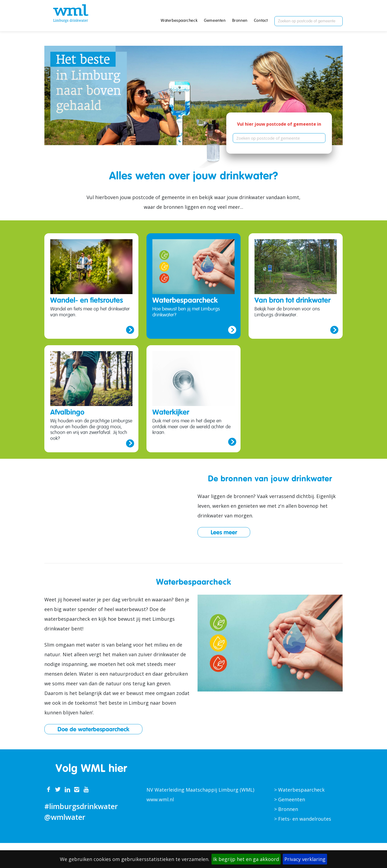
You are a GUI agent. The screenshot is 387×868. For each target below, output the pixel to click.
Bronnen (240, 21)
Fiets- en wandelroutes (305, 819)
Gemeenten (215, 21)
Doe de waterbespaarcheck (93, 729)
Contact (261, 21)
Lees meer (224, 532)
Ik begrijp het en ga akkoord (246, 859)
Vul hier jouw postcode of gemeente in (279, 124)
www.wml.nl (160, 799)
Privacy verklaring (305, 859)
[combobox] (309, 21)
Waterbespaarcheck (179, 21)
